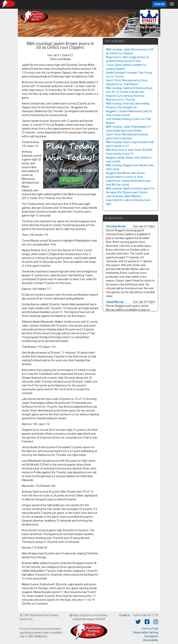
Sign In (159, 4)
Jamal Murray (115, 302)
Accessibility (151, 640)
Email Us (125, 615)
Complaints (151, 636)
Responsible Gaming (146, 632)
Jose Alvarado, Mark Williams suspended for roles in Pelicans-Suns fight (128, 200)
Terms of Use (150, 629)
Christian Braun (116, 226)
